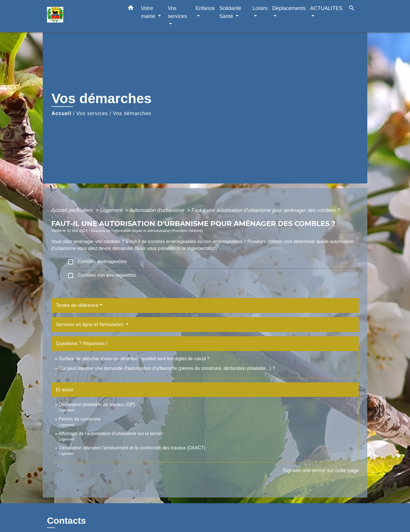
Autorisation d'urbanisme (157, 210)
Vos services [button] (177, 12)
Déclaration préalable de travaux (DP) (97, 404)
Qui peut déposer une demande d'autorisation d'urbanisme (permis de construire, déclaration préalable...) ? (167, 368)
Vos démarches (132, 113)
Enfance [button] (205, 8)
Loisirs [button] (260, 8)
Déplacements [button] (289, 8)
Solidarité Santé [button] (230, 12)
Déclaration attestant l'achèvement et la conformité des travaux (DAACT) (132, 448)
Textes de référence (77, 305)
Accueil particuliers (73, 210)
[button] (131, 9)
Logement (112, 210)
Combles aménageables (97, 262)
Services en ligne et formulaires (90, 324)
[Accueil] (83, 16)
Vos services (92, 113)
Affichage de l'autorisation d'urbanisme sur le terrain (111, 434)
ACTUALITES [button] (326, 8)
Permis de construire (80, 419)
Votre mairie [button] (149, 12)
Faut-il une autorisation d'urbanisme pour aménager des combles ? (266, 210)
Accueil (61, 113)
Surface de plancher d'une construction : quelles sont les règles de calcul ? (134, 359)
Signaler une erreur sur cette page (321, 470)
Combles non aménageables (102, 276)
